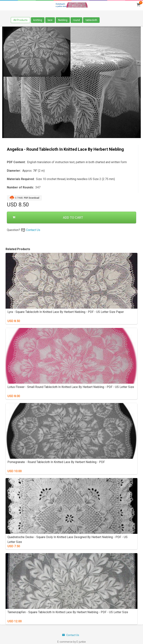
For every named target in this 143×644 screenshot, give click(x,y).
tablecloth (91, 20)
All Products (20, 20)
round (76, 20)
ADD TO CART (48, 217)
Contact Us (33, 230)
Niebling (63, 20)
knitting (38, 20)
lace (50, 20)
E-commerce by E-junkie (72, 642)
